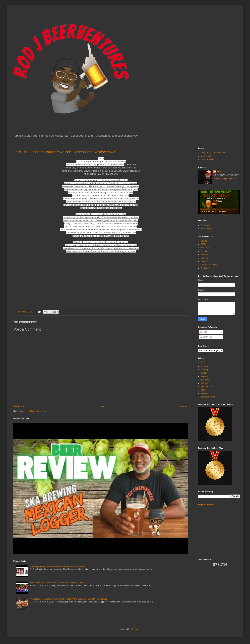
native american (208, 397)
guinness (205, 380)
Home (101, 406)
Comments (206, 337)
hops (203, 390)
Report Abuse (206, 505)
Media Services (208, 160)
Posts (204, 332)
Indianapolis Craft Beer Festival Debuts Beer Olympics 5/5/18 (57, 583)
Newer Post (19, 406)
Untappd (204, 261)
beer (203, 363)
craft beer (205, 373)
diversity (204, 376)
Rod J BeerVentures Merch (213, 153)
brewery (204, 366)
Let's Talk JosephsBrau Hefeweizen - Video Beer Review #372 (64, 152)
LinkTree (205, 258)
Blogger (134, 629)
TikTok (204, 244)
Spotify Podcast (208, 268)
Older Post (183, 406)
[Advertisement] (219, 532)
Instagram (205, 248)
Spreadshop (206, 229)
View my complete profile (225, 179)
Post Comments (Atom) (36, 411)
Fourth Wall (206, 225)
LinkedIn (204, 255)
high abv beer (207, 387)
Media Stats (206, 156)
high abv (204, 383)
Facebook (205, 251)
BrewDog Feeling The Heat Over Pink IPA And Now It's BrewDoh (58, 566)
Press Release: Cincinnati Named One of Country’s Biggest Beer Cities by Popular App (68, 599)
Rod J (220, 171)
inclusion (205, 393)
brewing (204, 370)
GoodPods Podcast (209, 265)
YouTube (205, 241)
